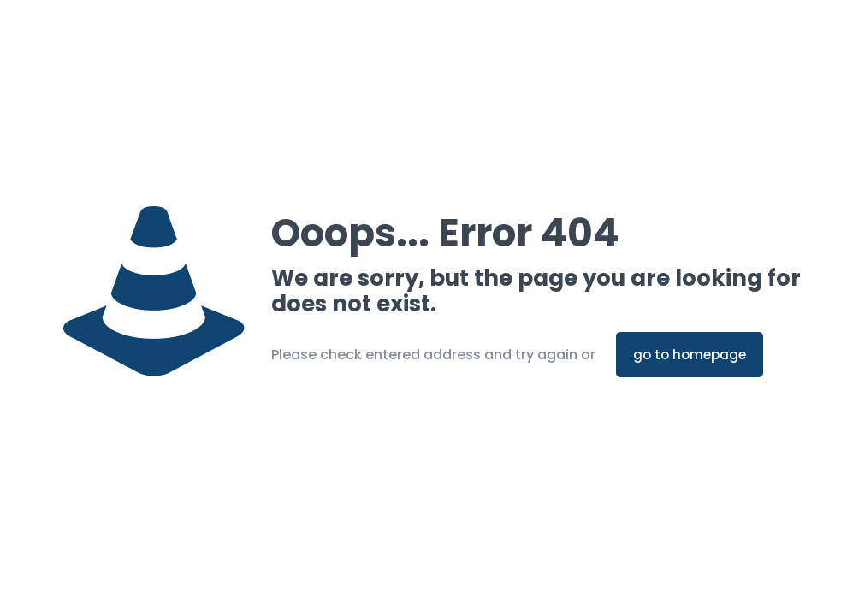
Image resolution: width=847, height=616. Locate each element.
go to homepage (690, 355)
